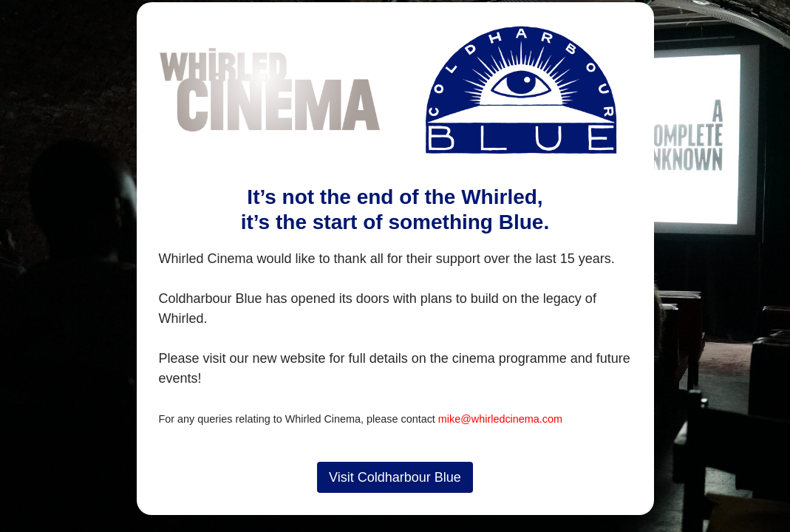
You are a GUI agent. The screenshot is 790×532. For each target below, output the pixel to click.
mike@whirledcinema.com (500, 419)
